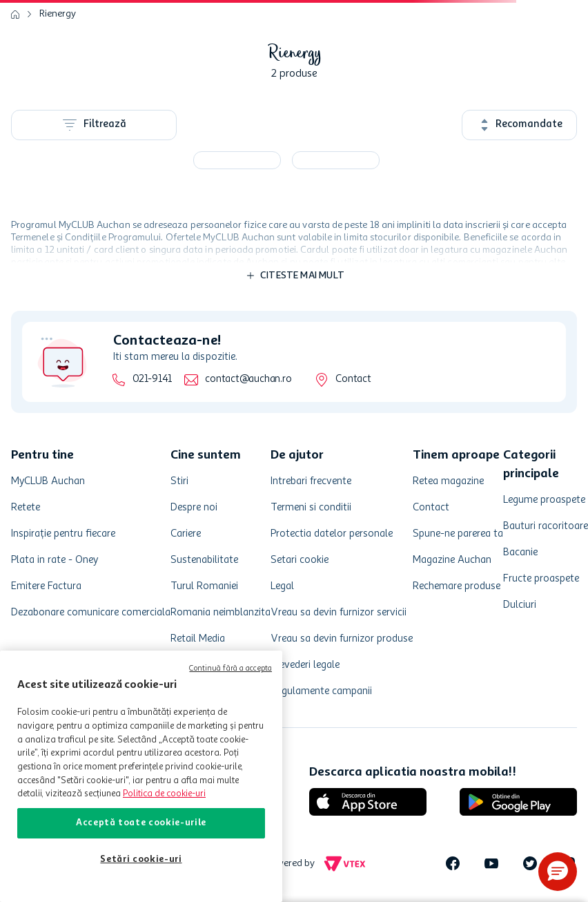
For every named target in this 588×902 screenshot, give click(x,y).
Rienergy (58, 14)
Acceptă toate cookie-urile (141, 823)
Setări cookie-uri (141, 860)
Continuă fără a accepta (231, 669)
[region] (141, 776)
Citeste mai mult (302, 276)
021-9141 (152, 380)
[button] (558, 872)
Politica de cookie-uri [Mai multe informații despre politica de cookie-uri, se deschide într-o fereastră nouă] (164, 794)
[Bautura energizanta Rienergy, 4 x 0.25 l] (237, 160)
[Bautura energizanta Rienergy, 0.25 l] (336, 160)
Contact (353, 380)
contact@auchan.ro (248, 380)
